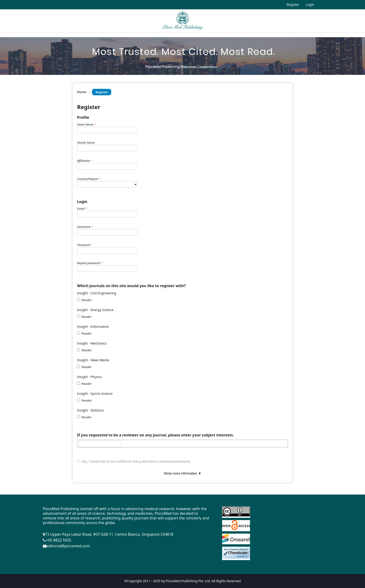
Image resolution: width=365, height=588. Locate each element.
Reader (84, 300)
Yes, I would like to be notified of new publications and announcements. (134, 461)
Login (310, 5)
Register (293, 5)
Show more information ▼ (182, 473)
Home (82, 92)
